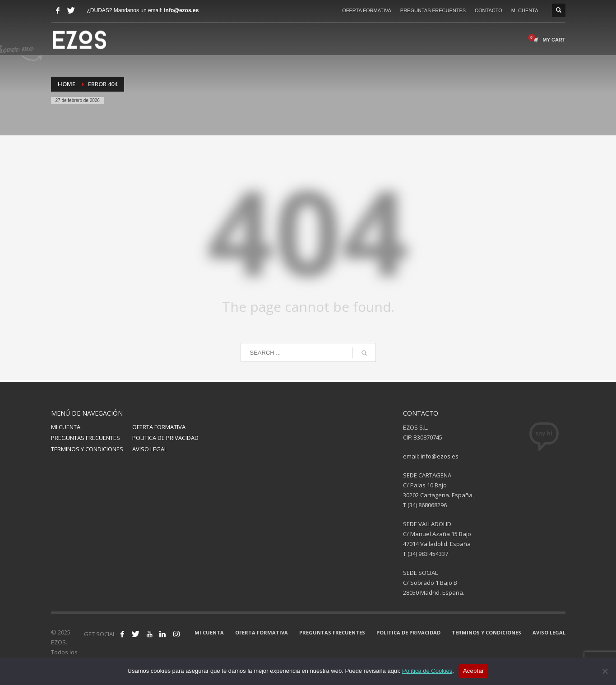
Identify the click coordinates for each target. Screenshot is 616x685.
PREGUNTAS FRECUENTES (433, 10)
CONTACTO (489, 10)
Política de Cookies (427, 671)
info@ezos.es (181, 10)
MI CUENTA (525, 10)
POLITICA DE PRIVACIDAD (165, 438)
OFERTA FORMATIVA (367, 10)
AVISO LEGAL (150, 449)
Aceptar (474, 671)
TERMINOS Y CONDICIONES (87, 449)
